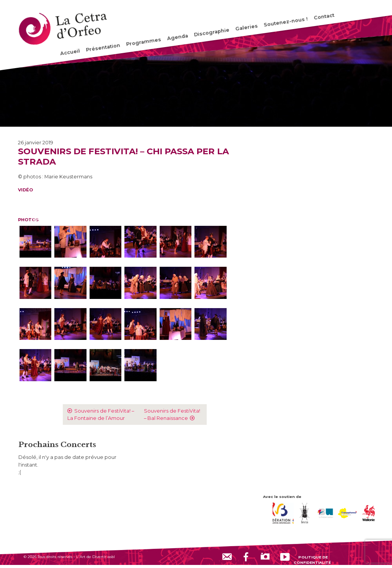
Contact (324, 16)
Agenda (178, 37)
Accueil (70, 52)
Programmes (144, 42)
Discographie (212, 33)
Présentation (103, 48)
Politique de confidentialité (312, 559)
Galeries (247, 27)
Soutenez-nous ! (286, 22)
